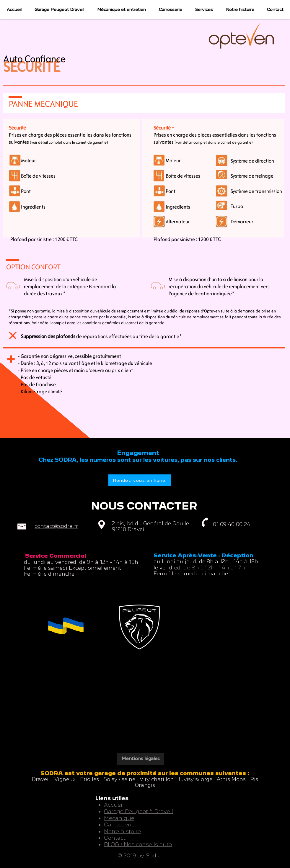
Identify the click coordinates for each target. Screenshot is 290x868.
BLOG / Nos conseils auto (138, 844)
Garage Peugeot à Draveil (139, 811)
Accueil (114, 805)
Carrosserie (119, 824)
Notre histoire (122, 831)
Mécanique (119, 818)
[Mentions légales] (141, 759)
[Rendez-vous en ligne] (140, 480)
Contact (115, 838)
